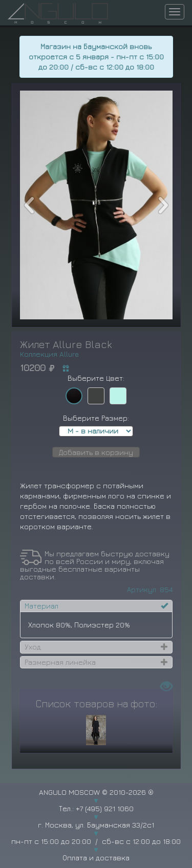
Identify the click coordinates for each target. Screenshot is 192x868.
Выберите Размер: (96, 418)
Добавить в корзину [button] (96, 452)
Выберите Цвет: (96, 378)
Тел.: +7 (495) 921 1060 (96, 808)
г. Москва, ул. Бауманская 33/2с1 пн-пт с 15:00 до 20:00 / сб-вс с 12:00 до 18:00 (96, 833)
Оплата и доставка (96, 858)
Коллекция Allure (49, 354)
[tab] (96, 606)
